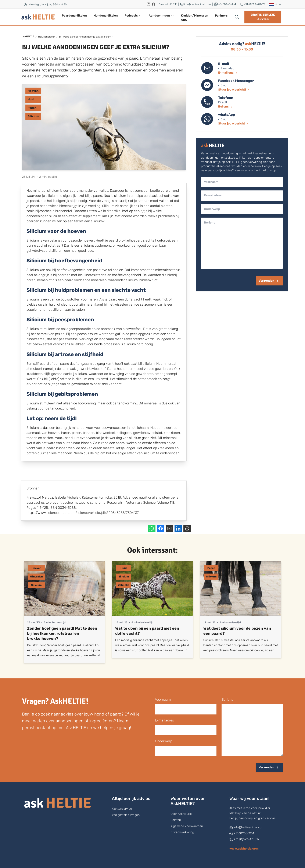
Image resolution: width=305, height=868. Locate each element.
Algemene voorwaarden (187, 826)
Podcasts (133, 16)
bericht (227, 700)
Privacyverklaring (182, 832)
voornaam (163, 700)
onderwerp (164, 741)
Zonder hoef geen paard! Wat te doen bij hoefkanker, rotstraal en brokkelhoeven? (62, 633)
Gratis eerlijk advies (263, 17)
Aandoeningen (161, 16)
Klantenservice (122, 809)
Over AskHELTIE (181, 814)
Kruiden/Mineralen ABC (195, 18)
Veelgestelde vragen (126, 815)
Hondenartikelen (106, 16)
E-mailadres (164, 720)
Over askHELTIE (168, 4)
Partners (221, 16)
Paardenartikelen (74, 16)
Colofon (176, 820)
